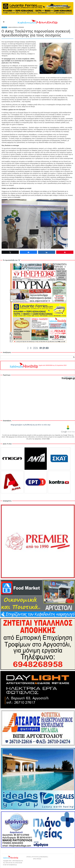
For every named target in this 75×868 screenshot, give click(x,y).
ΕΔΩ (48, 439)
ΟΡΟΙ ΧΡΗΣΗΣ (37, 859)
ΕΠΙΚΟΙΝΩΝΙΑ (43, 857)
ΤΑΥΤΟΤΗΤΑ (35, 857)
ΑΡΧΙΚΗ (29, 857)
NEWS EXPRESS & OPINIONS (16, 27)
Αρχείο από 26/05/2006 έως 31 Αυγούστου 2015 (38, 365)
